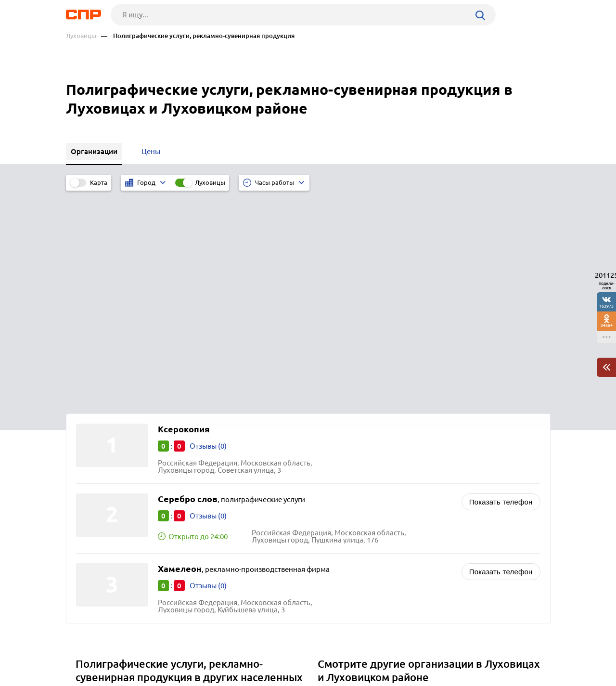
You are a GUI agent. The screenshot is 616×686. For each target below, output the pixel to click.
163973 (606, 306)
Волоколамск (102, 508)
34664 (607, 325)
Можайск (95, 544)
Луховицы (81, 36)
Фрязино (94, 520)
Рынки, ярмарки (349, 531)
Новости (143, 650)
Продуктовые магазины (361, 495)
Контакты (282, 650)
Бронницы (97, 496)
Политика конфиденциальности (195, 678)
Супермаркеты (346, 519)
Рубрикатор (84, 650)
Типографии (342, 483)
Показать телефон (501, 287)
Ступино (93, 532)
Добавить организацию (507, 650)
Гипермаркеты (346, 507)
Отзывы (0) (208, 231)
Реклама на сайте (212, 650)
